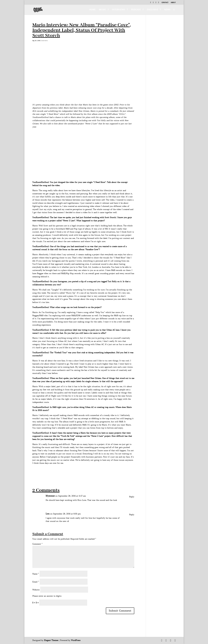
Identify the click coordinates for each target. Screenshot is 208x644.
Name (36, 574)
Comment (37, 544)
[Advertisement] (81, 471)
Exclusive (152, 10)
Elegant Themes (51, 640)
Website (36, 590)
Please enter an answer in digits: (47, 596)
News (167, 10)
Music (102, 10)
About (173, 3)
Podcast (136, 10)
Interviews (119, 10)
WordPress (76, 640)
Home (92, 10)
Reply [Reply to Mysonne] (132, 497)
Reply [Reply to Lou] (132, 515)
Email (36, 582)
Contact (165, 3)
